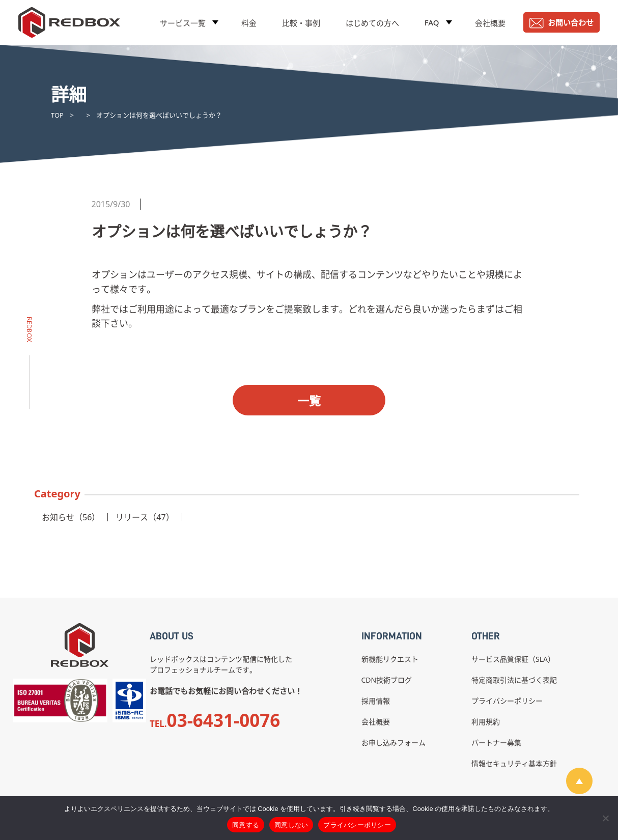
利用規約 (486, 722)
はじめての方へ (372, 23)
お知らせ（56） (71, 517)
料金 (249, 23)
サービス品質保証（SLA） (513, 659)
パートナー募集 (496, 743)
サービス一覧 (183, 23)
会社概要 (490, 23)
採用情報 (376, 701)
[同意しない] (605, 818)
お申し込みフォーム (394, 743)
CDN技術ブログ (387, 680)
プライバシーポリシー (507, 701)
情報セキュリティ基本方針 (514, 763)
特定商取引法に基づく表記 (514, 680)
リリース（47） (145, 517)
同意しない (291, 825)
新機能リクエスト (390, 659)
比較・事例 (301, 23)
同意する (246, 825)
